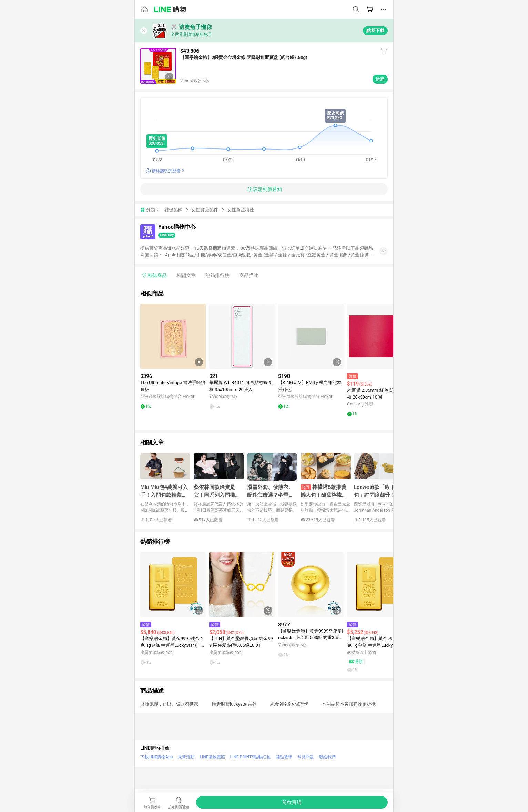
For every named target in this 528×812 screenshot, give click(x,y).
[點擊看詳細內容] (173, 336)
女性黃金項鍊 (241, 210)
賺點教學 (284, 757)
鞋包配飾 (173, 210)
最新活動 (186, 757)
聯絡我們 (327, 757)
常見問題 (306, 757)
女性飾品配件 (205, 210)
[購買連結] (292, 802)
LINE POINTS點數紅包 (251, 757)
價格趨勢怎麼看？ (168, 171)
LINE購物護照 (212, 757)
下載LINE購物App (156, 757)
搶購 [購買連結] (380, 79)
